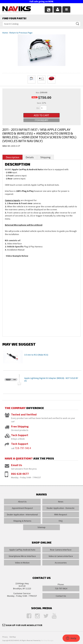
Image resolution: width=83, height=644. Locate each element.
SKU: (5, 146)
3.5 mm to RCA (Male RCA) (36, 355)
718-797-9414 (23, 448)
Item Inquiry (41, 120)
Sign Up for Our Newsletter (24, 625)
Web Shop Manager (47, 640)
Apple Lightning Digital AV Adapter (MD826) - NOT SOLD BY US (51, 379)
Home (5, 33)
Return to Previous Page (21, 33)
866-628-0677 (20, 474)
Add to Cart (41, 115)
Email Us (17, 465)
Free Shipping (20, 426)
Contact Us (61, 596)
